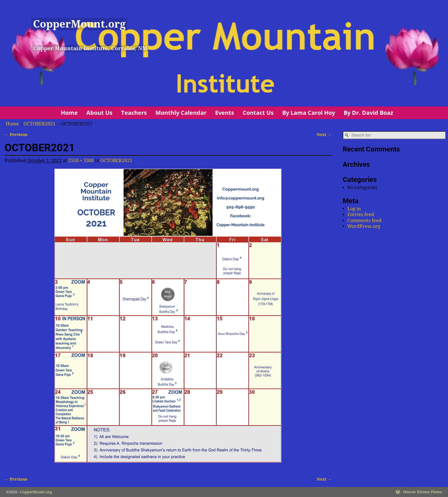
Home (69, 113)
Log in (354, 209)
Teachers (134, 113)
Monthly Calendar (181, 113)
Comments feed (364, 221)
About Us (99, 113)
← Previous (16, 135)
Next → (324, 135)
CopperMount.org (79, 24)
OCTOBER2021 (39, 124)
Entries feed (361, 214)
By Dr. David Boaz (368, 113)
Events (225, 113)
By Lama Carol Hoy (309, 113)
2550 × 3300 (81, 161)
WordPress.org (364, 226)
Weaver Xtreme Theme (422, 492)
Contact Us (258, 113)
